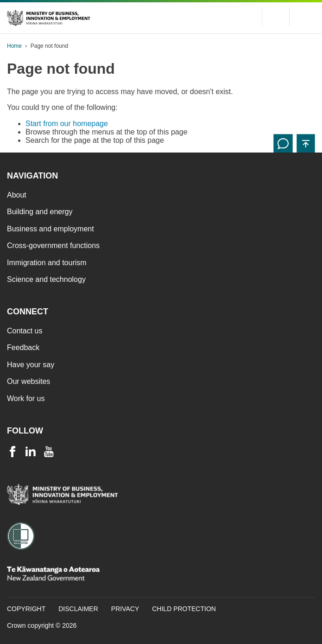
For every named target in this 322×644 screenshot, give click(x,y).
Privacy (125, 609)
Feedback (23, 348)
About (17, 195)
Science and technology (46, 279)
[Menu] (306, 17)
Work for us (26, 399)
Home (14, 46)
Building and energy (40, 212)
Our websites (28, 381)
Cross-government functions (53, 245)
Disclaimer (78, 609)
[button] (306, 143)
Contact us (25, 331)
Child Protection (184, 609)
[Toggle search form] (276, 17)
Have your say (31, 365)
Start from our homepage (67, 124)
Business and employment (51, 229)
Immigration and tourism (47, 263)
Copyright (26, 609)
